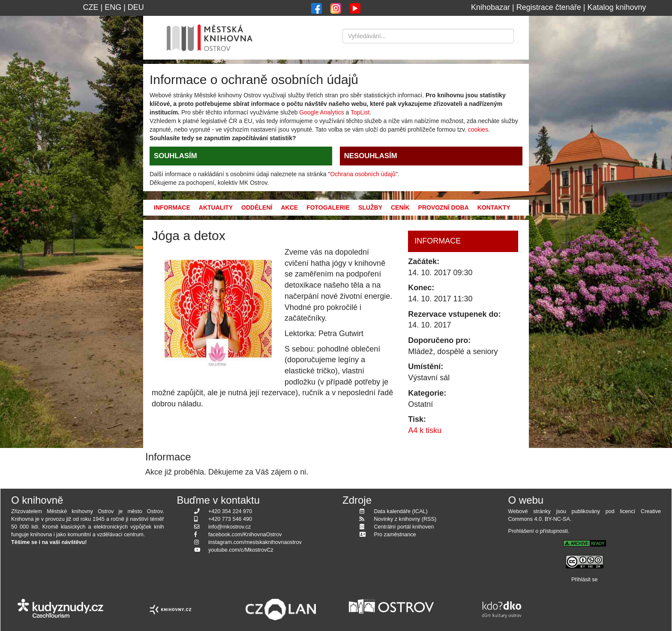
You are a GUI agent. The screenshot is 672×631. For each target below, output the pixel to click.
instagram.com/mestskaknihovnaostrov (255, 542)
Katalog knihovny (617, 7)
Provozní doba (444, 207)
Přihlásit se (585, 580)
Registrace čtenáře (549, 7)
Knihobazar (490, 7)
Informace (172, 207)
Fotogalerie (328, 207)
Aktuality (216, 207)
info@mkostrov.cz (229, 527)
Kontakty (494, 207)
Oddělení (257, 207)
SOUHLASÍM (175, 156)
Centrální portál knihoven (404, 527)
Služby (370, 207)
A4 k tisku (425, 430)
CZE (90, 7)
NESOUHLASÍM (371, 156)
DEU (136, 7)
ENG (113, 7)
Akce (289, 207)
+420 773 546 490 (230, 519)
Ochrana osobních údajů (363, 174)
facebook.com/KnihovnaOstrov (245, 535)
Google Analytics (321, 112)
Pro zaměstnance (395, 535)
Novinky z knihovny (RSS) (405, 519)
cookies (478, 129)
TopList (360, 112)
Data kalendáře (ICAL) (401, 511)
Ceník (400, 207)
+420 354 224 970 (230, 511)
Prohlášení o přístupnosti (538, 531)
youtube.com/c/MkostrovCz (241, 550)
